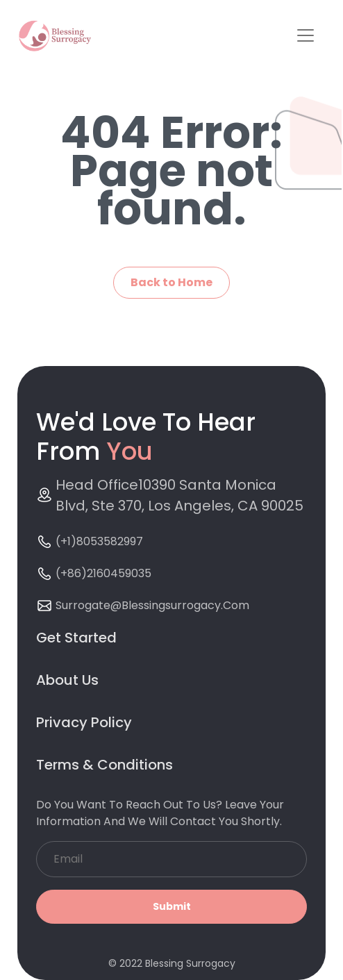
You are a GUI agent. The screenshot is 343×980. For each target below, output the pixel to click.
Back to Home (171, 282)
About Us (67, 680)
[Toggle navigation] (306, 35)
